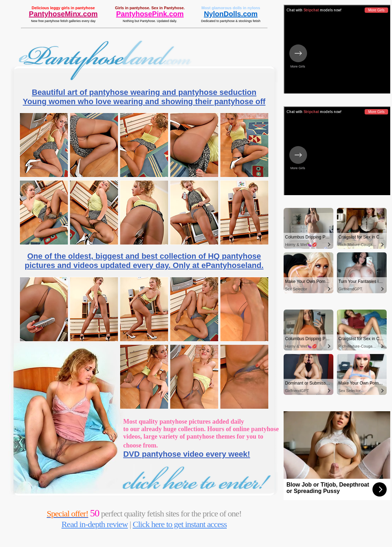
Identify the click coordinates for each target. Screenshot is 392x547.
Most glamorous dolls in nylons (231, 8)
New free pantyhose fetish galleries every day (63, 21)
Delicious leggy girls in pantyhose (63, 8)
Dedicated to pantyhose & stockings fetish (231, 21)
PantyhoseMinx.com (63, 14)
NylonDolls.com (231, 14)
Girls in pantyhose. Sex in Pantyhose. (150, 8)
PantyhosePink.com (150, 14)
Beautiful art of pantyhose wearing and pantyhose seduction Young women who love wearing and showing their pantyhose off (144, 97)
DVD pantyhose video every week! (187, 454)
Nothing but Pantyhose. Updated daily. (150, 21)
